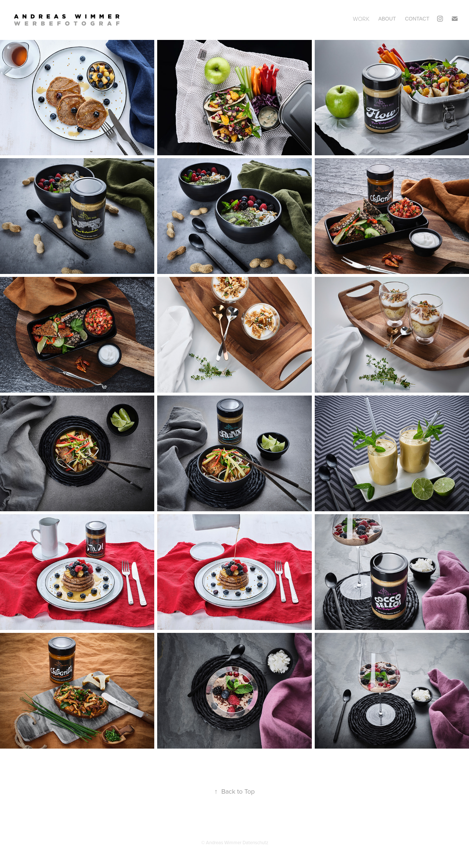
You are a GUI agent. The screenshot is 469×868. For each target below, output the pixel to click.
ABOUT (387, 19)
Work (361, 19)
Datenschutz (255, 842)
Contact (417, 19)
